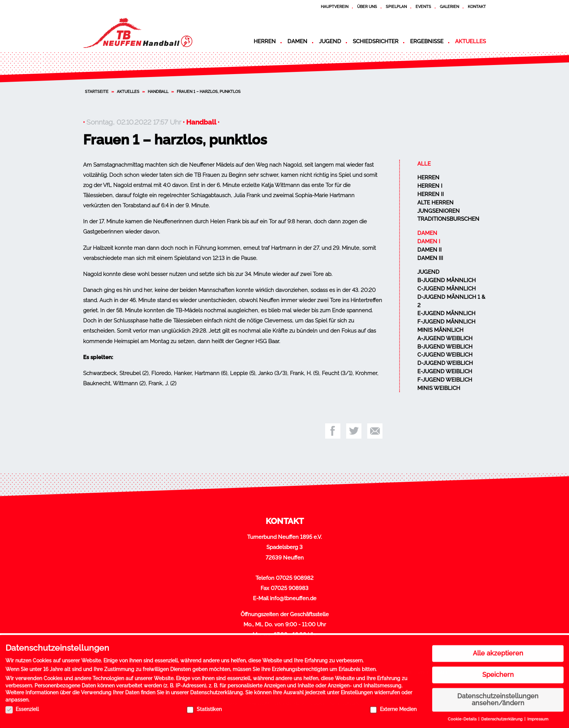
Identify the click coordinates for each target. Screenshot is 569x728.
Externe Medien (393, 706)
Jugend (330, 41)
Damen (297, 41)
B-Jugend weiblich (445, 347)
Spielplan (396, 7)
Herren (265, 41)
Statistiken (204, 706)
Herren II (431, 194)
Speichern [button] (498, 672)
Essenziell (22, 706)
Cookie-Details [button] (463, 716)
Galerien (449, 7)
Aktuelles (470, 41)
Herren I (430, 186)
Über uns (367, 7)
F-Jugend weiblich (445, 380)
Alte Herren (435, 203)
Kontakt (477, 7)
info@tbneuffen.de (293, 598)
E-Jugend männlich (446, 313)
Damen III (430, 258)
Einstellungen (357, 690)
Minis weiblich (439, 388)
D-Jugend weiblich (445, 363)
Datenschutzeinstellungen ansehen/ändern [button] (498, 697)
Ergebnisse (427, 41)
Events (423, 7)
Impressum (538, 716)
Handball (158, 91)
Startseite (97, 91)
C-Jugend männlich (447, 289)
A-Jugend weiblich (445, 338)
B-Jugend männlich (447, 280)
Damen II (429, 250)
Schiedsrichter (376, 41)
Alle (424, 164)
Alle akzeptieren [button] (498, 651)
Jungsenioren (439, 211)
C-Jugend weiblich (445, 355)
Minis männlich (440, 330)
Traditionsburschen (448, 219)
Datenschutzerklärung (216, 690)
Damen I (429, 241)
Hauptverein (335, 7)
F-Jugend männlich (446, 322)
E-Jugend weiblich (445, 371)
